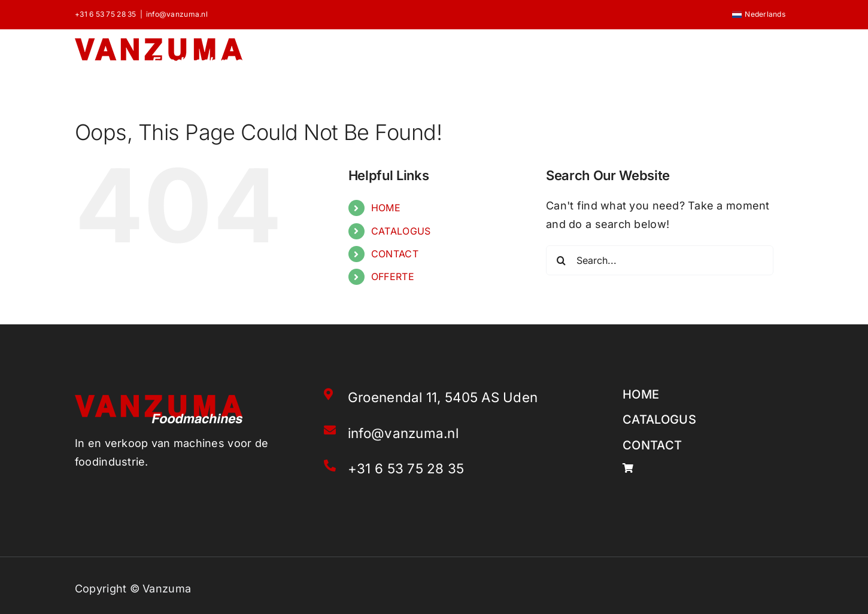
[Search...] (660, 260)
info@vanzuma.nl (177, 14)
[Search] (561, 260)
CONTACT (395, 254)
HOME (386, 208)
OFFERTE (393, 276)
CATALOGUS (401, 231)
